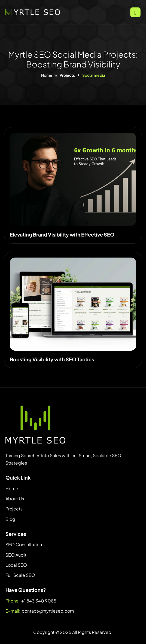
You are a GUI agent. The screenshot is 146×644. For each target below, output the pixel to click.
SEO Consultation (24, 544)
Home (12, 488)
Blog (10, 519)
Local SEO (16, 565)
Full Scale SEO (20, 575)
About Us (15, 499)
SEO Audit (16, 555)
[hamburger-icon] (135, 12)
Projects (14, 509)
